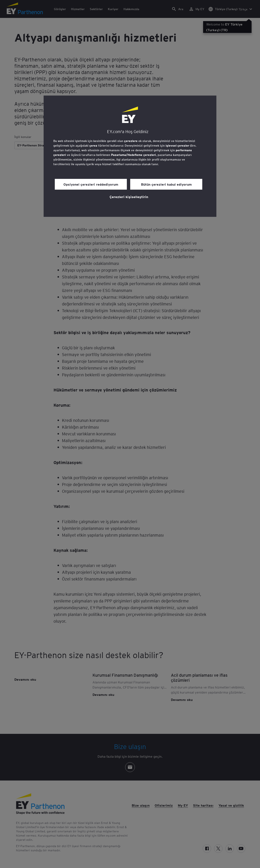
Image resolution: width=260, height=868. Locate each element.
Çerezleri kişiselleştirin (129, 197)
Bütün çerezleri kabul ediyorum (166, 184)
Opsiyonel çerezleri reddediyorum (91, 184)
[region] (130, 156)
